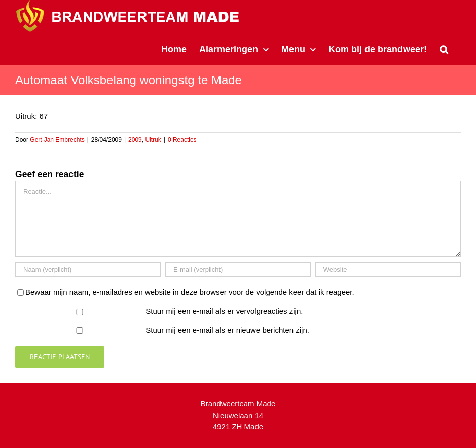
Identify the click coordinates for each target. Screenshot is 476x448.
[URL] (388, 269)
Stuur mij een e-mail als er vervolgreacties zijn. (224, 311)
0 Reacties (182, 140)
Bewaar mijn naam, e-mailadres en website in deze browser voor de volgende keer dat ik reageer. (190, 292)
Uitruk (153, 140)
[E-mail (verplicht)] (238, 269)
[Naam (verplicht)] (88, 269)
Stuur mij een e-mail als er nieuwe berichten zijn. (227, 330)
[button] (444, 48)
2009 (135, 140)
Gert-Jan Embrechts (57, 140)
